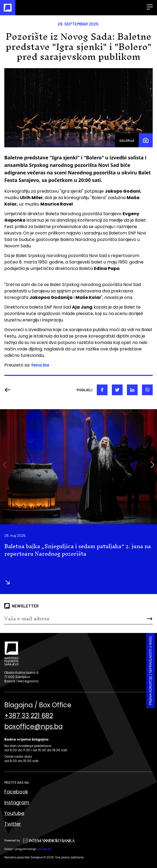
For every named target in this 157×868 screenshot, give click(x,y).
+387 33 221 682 (29, 716)
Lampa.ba (44, 849)
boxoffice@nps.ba (33, 727)
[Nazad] (9, 390)
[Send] (140, 619)
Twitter (13, 824)
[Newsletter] (66, 619)
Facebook (16, 792)
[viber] (147, 390)
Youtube (14, 813)
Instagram (17, 802)
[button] (152, 465)
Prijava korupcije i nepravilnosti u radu (150, 671)
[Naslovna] (8, 8)
